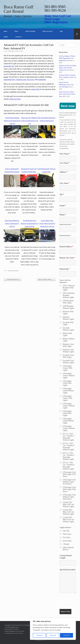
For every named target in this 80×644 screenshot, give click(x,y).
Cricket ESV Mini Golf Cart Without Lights (68, 504)
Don (22, 51)
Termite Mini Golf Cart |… (12, 279)
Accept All (66, 635)
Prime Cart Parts (15, 99)
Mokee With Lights (67, 334)
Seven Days (67, 541)
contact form (35, 89)
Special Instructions (68, 570)
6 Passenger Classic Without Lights (69, 406)
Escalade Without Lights (68, 329)
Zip (62, 194)
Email (63, 206)
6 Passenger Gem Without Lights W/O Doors (69, 482)
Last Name (65, 163)
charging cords (21, 80)
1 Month (66, 544)
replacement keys (9, 80)
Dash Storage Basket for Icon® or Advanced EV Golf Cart (12, 224)
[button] (77, 34)
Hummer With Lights (68, 313)
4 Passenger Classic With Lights (67, 368)
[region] (53, 629)
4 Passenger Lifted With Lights (67, 383)
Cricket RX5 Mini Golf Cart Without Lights (68, 512)
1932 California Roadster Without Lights (69, 295)
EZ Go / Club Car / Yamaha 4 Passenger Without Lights (68, 446)
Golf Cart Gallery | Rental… (46, 279)
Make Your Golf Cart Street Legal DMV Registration (58, 19)
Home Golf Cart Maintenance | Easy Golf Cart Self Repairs (66, 85)
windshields (42, 80)
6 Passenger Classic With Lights (67, 398)
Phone (63, 215)
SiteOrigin (39, 640)
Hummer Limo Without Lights (68, 351)
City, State (64, 183)
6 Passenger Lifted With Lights (67, 413)
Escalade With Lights (68, 323)
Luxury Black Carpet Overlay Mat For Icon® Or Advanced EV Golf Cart (47, 224)
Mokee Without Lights (69, 340)
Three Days (67, 534)
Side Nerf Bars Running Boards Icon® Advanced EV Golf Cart (12, 121)
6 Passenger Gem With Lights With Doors (69, 489)
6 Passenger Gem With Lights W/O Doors (69, 474)
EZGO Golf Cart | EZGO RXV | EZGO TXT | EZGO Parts (67, 94)
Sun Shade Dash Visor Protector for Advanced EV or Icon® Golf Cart (30, 224)
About (16, 31)
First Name (65, 154)
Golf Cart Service (47, 31)
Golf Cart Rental (30, 31)
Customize (39, 635)
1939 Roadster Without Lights (68, 307)
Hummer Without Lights (68, 318)
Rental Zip (65, 269)
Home (5, 31)
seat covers (30, 80)
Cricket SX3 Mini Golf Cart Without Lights (68, 519)
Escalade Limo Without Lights (68, 362)
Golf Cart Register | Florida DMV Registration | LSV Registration (67, 58)
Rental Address (66, 247)
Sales (61, 31)
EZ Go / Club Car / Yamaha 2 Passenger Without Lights (68, 437)
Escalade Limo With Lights (68, 356)
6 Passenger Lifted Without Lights (68, 421)
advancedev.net (9, 66)
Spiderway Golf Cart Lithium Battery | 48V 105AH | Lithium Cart (68, 68)
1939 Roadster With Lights (68, 302)
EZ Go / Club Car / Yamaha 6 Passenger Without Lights (68, 456)
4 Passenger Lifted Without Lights (68, 391)
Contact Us (19, 37)
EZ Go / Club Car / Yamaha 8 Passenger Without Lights (68, 466)
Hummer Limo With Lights (68, 345)
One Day (66, 531)
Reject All (53, 635)
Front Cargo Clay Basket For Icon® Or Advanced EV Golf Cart (30, 121)
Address (64, 172)
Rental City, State (67, 258)
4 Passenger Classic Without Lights (69, 376)
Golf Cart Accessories (13, 270)
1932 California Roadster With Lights (69, 288)
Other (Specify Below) (68, 549)
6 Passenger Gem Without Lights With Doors (69, 497)
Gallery (6, 37)
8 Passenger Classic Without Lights (69, 428)
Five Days (67, 537)
